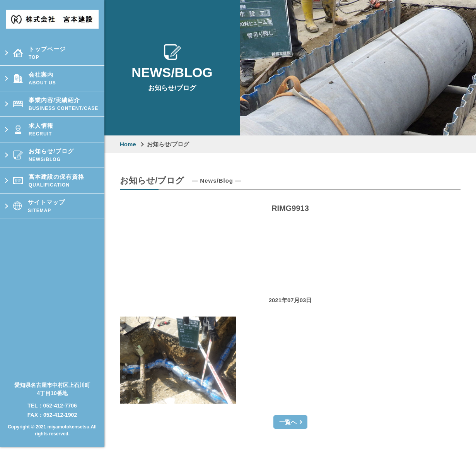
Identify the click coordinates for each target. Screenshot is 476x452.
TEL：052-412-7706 (52, 398)
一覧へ (288, 422)
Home (128, 144)
